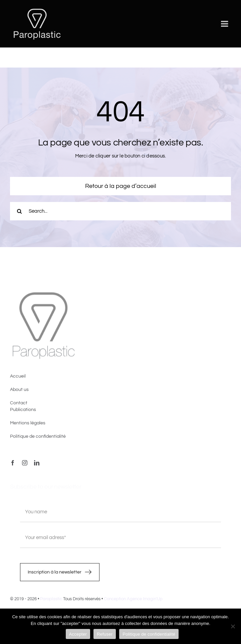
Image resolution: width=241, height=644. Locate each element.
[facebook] (13, 465)
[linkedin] (37, 465)
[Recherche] (19, 211)
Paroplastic (51, 601)
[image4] (43, 296)
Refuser (105, 634)
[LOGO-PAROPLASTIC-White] (37, 9)
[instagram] (25, 465)
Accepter (78, 634)
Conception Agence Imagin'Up (133, 601)
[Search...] (120, 211)
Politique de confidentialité (149, 634)
